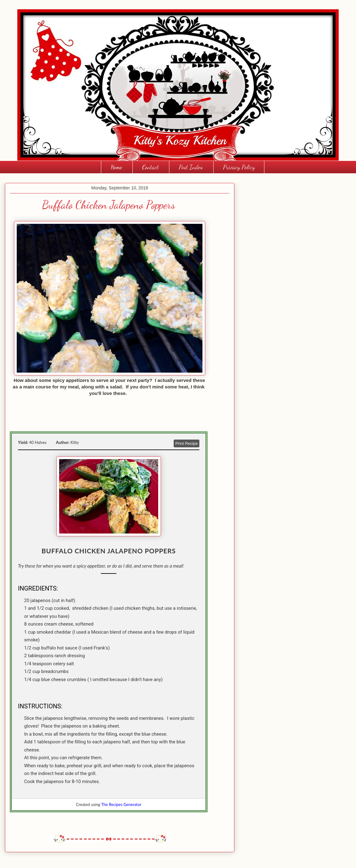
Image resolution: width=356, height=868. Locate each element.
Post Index (191, 167)
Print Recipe (187, 443)
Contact (150, 167)
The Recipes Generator (121, 804)
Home (116, 167)
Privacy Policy (239, 167)
